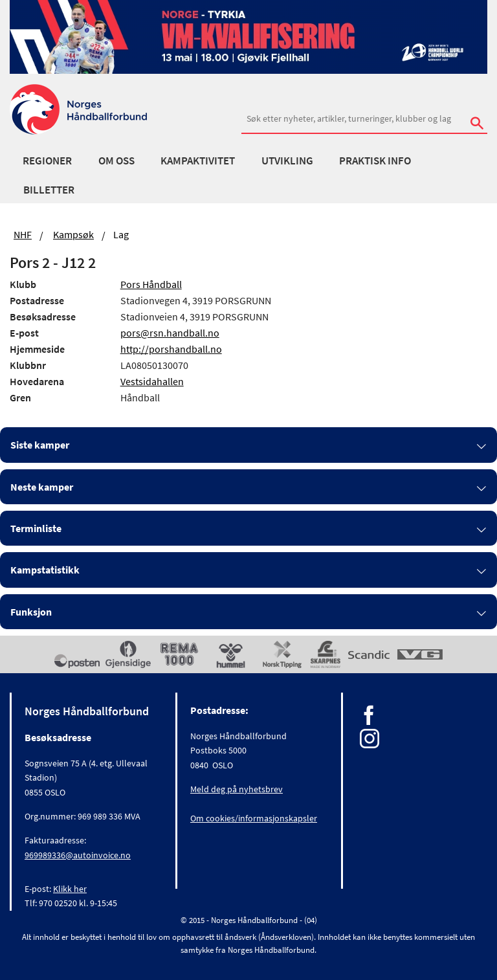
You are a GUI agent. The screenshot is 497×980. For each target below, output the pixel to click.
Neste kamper (42, 487)
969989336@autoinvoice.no (78, 855)
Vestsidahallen (152, 381)
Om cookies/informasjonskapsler (254, 818)
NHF (23, 234)
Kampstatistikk (45, 570)
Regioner (47, 161)
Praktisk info (375, 161)
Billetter (49, 190)
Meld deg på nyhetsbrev (237, 789)
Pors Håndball (151, 284)
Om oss (116, 161)
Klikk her (70, 889)
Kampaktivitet (198, 161)
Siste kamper (40, 445)
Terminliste (36, 528)
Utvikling (287, 161)
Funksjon (31, 612)
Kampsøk (73, 234)
